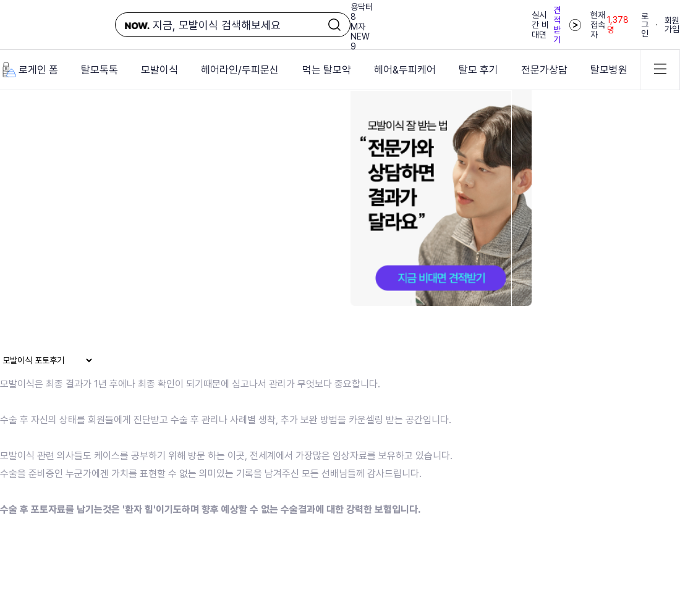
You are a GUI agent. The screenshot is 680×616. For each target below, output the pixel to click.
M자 (358, 27)
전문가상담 (544, 70)
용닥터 (362, 7)
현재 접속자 (610, 25)
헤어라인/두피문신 (240, 70)
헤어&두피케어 (405, 70)
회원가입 (672, 25)
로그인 (645, 25)
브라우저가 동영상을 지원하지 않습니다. (256, 218)
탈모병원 (609, 70)
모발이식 (159, 70)
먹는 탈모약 (327, 70)
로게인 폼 (29, 70)
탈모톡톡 (100, 70)
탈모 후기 (478, 70)
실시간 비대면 (556, 25)
